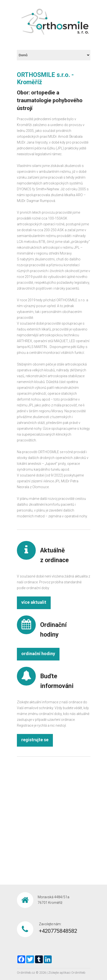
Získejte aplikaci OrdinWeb (67, 973)
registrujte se (35, 740)
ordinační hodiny (38, 654)
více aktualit (34, 602)
